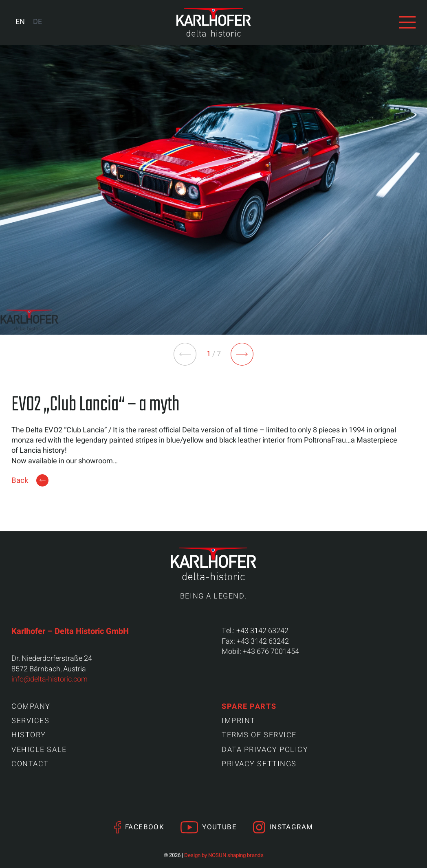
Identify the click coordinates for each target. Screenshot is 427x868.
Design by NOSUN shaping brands (224, 855)
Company (31, 707)
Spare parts (249, 707)
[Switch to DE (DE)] (37, 22)
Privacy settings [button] (259, 764)
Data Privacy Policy (265, 750)
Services (30, 721)
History (29, 735)
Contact (30, 764)
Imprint (239, 721)
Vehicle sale (39, 750)
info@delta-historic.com (50, 679)
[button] (242, 354)
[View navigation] (407, 22)
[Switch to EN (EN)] (20, 22)
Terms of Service (259, 735)
